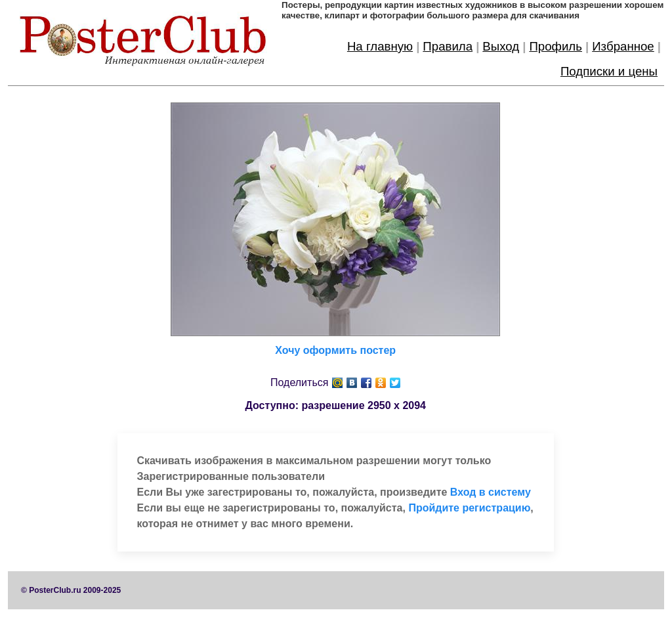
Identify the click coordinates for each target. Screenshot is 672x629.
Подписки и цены (609, 71)
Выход (501, 46)
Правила (448, 46)
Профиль (556, 46)
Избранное (623, 46)
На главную (380, 46)
